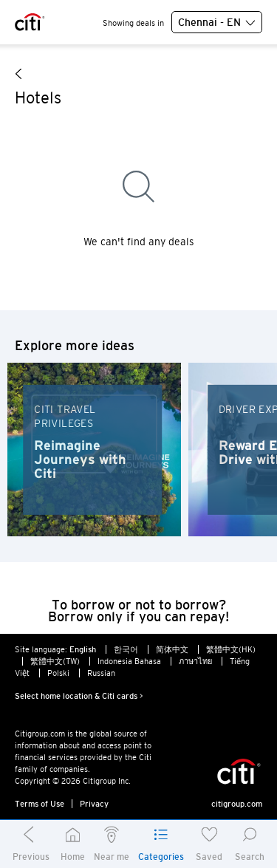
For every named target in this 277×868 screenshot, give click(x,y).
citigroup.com (237, 804)
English (83, 649)
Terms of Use (40, 804)
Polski (58, 673)
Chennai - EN (217, 23)
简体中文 (172, 649)
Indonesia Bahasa (129, 661)
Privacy (94, 804)
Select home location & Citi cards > (79, 696)
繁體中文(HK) (231, 649)
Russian (101, 673)
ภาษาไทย (195, 661)
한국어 (126, 649)
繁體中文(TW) (55, 661)
